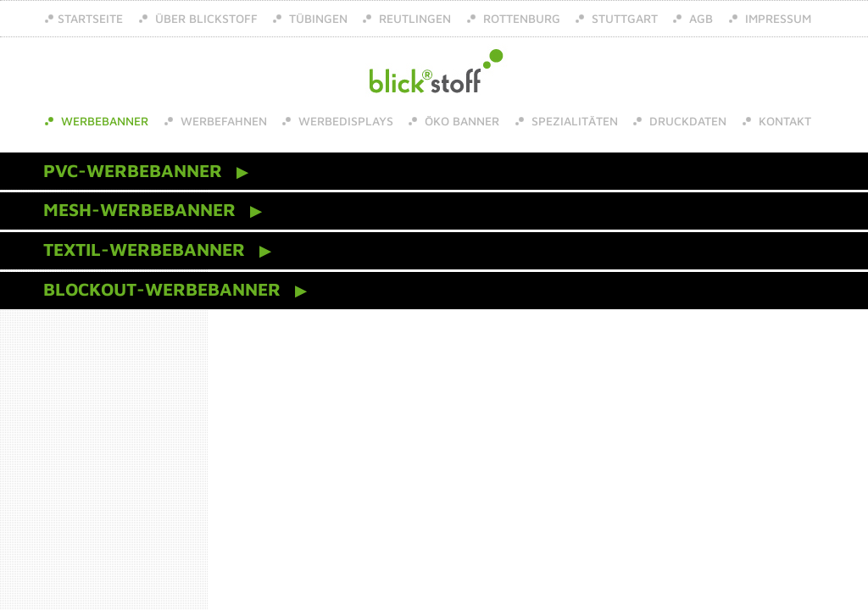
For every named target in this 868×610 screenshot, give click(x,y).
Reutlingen (413, 18)
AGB (699, 18)
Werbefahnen (222, 121)
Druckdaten (686, 121)
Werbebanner (103, 121)
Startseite (90, 18)
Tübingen (317, 18)
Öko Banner (460, 121)
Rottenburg (520, 18)
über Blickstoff (205, 18)
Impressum (776, 18)
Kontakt (783, 121)
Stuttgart (623, 18)
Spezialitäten (573, 121)
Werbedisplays (344, 121)
